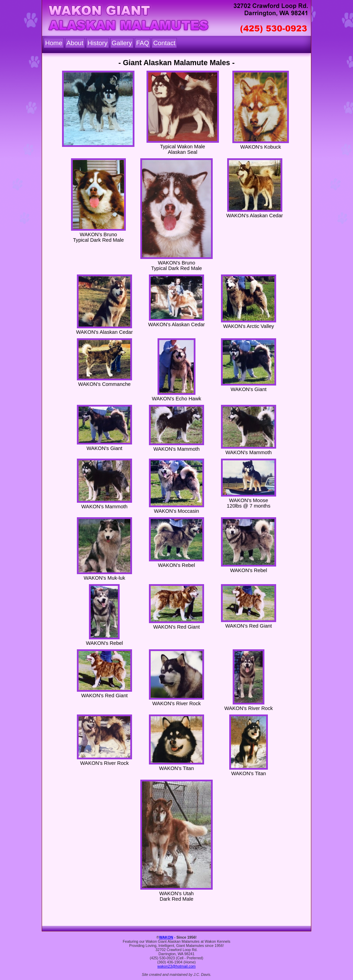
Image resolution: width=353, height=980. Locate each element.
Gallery (122, 43)
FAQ (143, 43)
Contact (164, 43)
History (98, 43)
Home (54, 43)
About (75, 43)
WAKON (166, 937)
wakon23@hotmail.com (177, 966)
